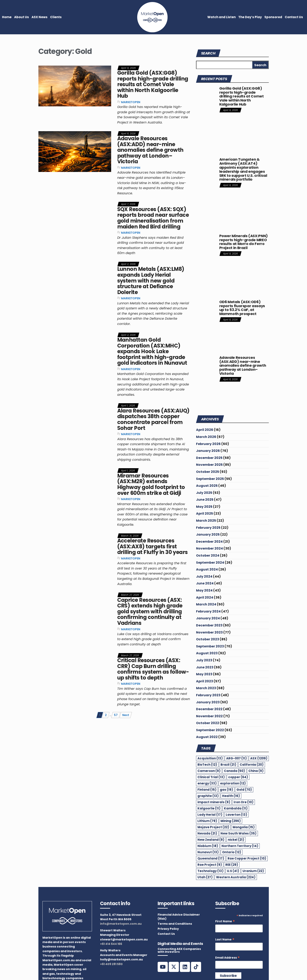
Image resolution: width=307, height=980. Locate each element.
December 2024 (209, 542)
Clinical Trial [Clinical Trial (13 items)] (211, 777)
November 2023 (209, 632)
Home (7, 17)
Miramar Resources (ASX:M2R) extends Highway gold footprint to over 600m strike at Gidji (151, 484)
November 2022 (209, 716)
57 (116, 715)
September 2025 (210, 479)
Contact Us (294, 17)
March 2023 (206, 688)
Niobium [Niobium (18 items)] (208, 846)
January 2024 (208, 618)
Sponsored (273, 17)
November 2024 (209, 548)
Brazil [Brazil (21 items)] (228, 765)
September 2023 (210, 646)
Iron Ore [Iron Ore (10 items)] (244, 802)
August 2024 (207, 569)
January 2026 (208, 451)
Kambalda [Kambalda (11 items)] (236, 808)
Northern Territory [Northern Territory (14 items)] (240, 846)
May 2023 (204, 674)
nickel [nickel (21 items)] (236, 840)
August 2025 (207, 486)
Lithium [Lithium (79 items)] (207, 821)
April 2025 (205, 514)
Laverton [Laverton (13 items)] (236, 815)
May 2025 (204, 507)
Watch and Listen (222, 17)
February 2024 (208, 611)
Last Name (225, 940)
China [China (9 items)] (256, 771)
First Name (225, 921)
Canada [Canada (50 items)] (234, 771)
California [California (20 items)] (252, 765)
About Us (22, 17)
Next (126, 715)
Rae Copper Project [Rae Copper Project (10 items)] (247, 858)
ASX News (40, 17)
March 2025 (206, 521)
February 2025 (208, 528)
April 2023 (205, 681)
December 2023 (209, 625)
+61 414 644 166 (111, 944)
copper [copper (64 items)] (238, 777)
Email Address (227, 958)
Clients (56, 17)
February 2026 (208, 444)
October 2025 (208, 472)
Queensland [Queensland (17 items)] (211, 858)
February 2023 (208, 695)
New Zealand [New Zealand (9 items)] (211, 840)
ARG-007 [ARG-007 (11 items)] (236, 758)
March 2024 (206, 604)
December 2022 (209, 709)
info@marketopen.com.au (121, 924)
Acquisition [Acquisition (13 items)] (210, 758)
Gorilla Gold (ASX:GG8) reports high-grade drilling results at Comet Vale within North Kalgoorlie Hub (153, 84)
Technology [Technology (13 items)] (210, 871)
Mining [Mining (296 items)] (231, 821)
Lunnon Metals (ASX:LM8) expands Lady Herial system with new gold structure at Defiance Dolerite (151, 281)
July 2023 (204, 660)
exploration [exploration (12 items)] (233, 783)
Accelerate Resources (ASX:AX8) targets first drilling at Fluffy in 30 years (152, 546)
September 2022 (210, 730)
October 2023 (208, 639)
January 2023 (208, 702)
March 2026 (206, 437)
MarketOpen (131, 102)
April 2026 (205, 430)
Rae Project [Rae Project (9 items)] (210, 865)
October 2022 (208, 723)
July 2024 (204, 576)
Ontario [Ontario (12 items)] (232, 852)
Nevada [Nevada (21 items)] (207, 833)
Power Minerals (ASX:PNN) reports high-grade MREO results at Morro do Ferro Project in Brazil (244, 242)
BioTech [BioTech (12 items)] (207, 765)
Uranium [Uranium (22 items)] (253, 871)
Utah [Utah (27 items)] (205, 877)
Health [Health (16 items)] (231, 796)
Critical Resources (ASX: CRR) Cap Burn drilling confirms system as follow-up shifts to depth (153, 669)
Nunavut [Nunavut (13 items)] (208, 852)
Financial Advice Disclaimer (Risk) (179, 917)
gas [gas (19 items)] (226, 790)
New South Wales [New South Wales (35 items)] (238, 833)
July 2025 (204, 493)
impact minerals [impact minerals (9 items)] (214, 802)
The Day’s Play (250, 17)
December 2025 (209, 458)
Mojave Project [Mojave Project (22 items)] (213, 827)
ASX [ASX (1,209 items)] (259, 758)
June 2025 (205, 500)
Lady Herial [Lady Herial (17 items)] (210, 815)
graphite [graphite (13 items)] (208, 796)
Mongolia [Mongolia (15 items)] (244, 827)
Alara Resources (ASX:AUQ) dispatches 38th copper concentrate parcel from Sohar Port (153, 419)
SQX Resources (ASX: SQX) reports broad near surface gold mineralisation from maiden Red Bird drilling (153, 218)
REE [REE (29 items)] (232, 865)
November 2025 (209, 465)
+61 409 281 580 (111, 964)
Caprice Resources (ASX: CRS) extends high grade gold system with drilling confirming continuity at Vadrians (150, 611)
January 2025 (208, 534)
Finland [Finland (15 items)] (207, 790)
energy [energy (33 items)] (207, 783)
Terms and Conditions (175, 924)
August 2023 (207, 653)
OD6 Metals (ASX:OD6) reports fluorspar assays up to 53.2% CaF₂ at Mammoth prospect (242, 308)
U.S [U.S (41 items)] (233, 871)
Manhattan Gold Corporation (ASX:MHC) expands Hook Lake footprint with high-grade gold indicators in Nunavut (152, 351)
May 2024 (204, 590)
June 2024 (205, 583)
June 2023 (205, 667)
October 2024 (208, 555)
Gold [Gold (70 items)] (244, 790)
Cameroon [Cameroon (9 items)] (209, 771)
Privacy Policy (168, 929)
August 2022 (207, 737)
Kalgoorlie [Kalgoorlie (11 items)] (209, 808)
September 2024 (210, 563)
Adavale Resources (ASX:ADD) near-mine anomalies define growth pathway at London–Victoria (150, 150)
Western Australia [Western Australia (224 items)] (236, 877)
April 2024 (205, 597)
